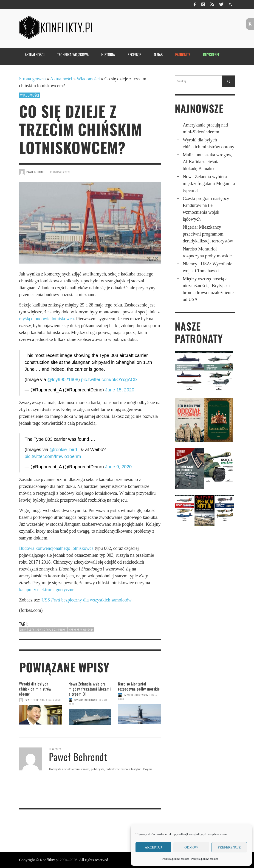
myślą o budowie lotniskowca (46, 319)
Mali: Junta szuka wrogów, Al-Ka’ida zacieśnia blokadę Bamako (207, 162)
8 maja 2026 (54, 700)
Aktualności (61, 79)
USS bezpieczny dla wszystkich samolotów (87, 600)
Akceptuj (153, 847)
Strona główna (32, 79)
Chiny (23, 629)
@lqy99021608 (63, 379)
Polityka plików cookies (176, 859)
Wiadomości (88, 79)
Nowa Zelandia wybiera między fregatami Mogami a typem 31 (90, 689)
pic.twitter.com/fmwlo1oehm (53, 456)
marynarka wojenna (81, 629)
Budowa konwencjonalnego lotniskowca (56, 548)
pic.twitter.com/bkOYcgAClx (109, 379)
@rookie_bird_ (65, 449)
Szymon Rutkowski (86, 700)
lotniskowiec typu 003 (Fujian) (48, 629)
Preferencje (229, 847)
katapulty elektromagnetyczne (47, 590)
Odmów (191, 847)
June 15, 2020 (120, 390)
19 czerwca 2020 (60, 172)
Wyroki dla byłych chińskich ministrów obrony (35, 689)
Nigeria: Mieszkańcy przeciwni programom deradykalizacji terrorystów (208, 234)
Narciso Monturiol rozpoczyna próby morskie (139, 686)
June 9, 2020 (119, 467)
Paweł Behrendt (36, 172)
